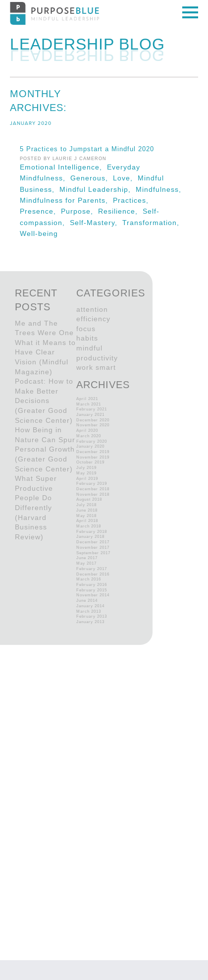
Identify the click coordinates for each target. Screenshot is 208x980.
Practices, (132, 200)
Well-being (39, 233)
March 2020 (89, 436)
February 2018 (92, 532)
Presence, (40, 211)
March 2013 (89, 611)
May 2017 (86, 563)
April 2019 (87, 479)
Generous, (92, 178)
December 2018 (93, 489)
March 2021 (89, 404)
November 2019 (93, 457)
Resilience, (120, 211)
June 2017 (87, 558)
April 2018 (87, 521)
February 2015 (92, 590)
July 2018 (86, 505)
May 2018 (86, 516)
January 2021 (90, 415)
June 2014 (87, 601)
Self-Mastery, (96, 223)
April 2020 (87, 431)
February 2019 (92, 484)
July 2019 (86, 468)
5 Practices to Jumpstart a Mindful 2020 (87, 149)
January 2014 (90, 606)
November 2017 (93, 548)
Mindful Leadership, (98, 189)
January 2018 (90, 537)
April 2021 (87, 399)
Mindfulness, (160, 189)
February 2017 (92, 569)
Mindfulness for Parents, (66, 200)
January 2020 (90, 446)
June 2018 (87, 510)
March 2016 (89, 579)
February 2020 (92, 441)
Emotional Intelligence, (63, 167)
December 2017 (93, 542)
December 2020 (93, 420)
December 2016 (93, 574)
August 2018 (89, 499)
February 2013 (92, 616)
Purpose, (79, 211)
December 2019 (93, 452)
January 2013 (90, 622)
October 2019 (90, 462)
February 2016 (92, 585)
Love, (125, 178)
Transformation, (152, 223)
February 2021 (92, 409)
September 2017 (93, 553)
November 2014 (93, 595)
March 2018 (89, 526)
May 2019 (86, 473)
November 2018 (93, 494)
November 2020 (93, 425)
